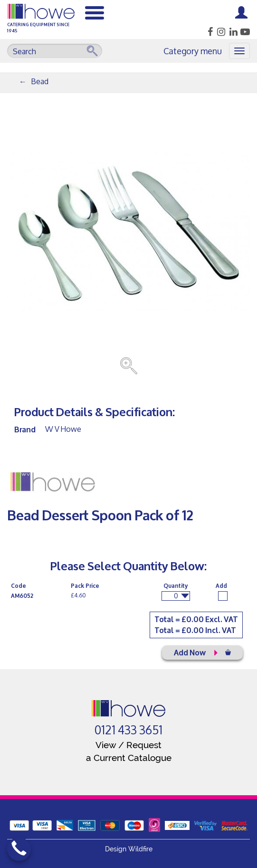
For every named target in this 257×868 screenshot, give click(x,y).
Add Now (202, 652)
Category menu (193, 51)
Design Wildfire (129, 849)
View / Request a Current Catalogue (129, 751)
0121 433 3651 (128, 730)
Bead (40, 81)
